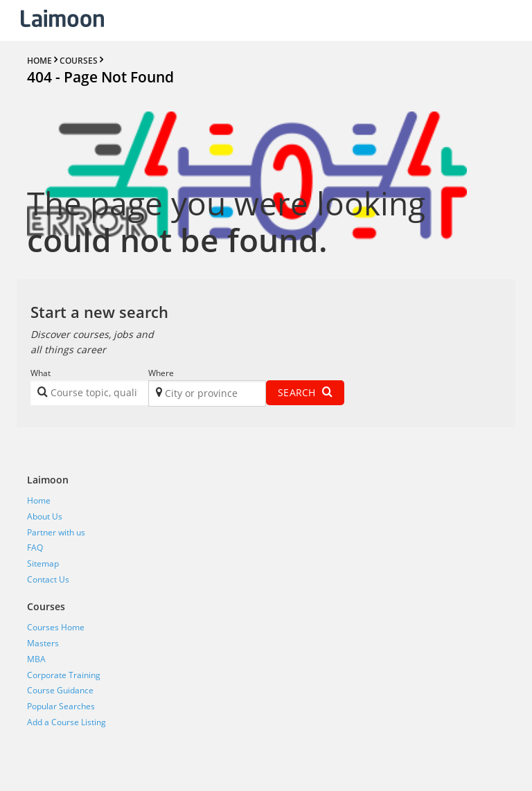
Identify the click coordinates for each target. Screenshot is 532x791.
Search (305, 392)
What (41, 373)
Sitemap (43, 563)
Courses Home (56, 627)
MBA (36, 659)
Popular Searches (61, 706)
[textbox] (95, 395)
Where (161, 373)
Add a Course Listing (66, 722)
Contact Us (48, 579)
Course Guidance (60, 690)
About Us (45, 516)
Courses (46, 606)
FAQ (35, 548)
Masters (43, 643)
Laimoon (48, 480)
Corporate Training (64, 675)
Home (39, 500)
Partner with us (56, 532)
